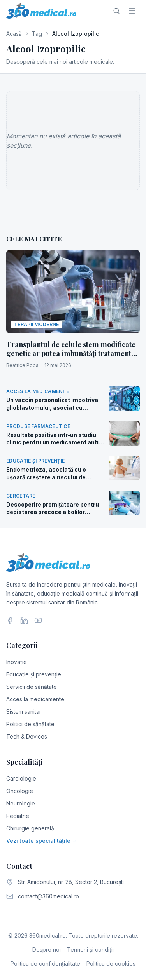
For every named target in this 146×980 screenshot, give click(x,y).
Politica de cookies (111, 963)
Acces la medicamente (35, 699)
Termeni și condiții (90, 949)
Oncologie (20, 791)
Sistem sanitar (24, 712)
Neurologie (21, 803)
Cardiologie (21, 778)
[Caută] (116, 11)
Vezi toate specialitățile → (42, 841)
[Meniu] (132, 11)
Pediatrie (18, 816)
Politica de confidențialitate (45, 963)
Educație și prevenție (34, 674)
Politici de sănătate (30, 724)
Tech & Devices (27, 736)
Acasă (14, 34)
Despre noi (47, 949)
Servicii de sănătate (32, 687)
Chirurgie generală (30, 828)
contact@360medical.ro (48, 896)
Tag (37, 34)
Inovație (17, 662)
